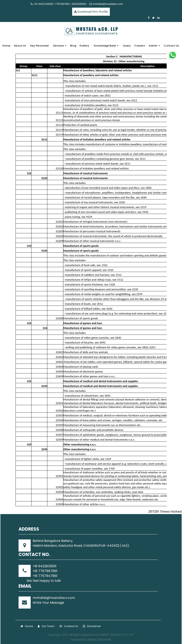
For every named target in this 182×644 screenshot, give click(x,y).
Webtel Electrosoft (99, 640)
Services (60, 46)
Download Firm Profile (91, 12)
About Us (20, 46)
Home (6, 46)
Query (127, 46)
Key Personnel (40, 46)
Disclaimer (92, 626)
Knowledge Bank (106, 46)
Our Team (46, 626)
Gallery (84, 46)
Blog (73, 46)
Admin (154, 46)
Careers (140, 46)
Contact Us (171, 46)
